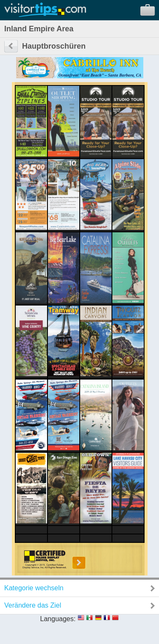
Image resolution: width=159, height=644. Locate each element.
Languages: (58, 619)
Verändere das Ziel (33, 605)
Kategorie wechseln (34, 588)
